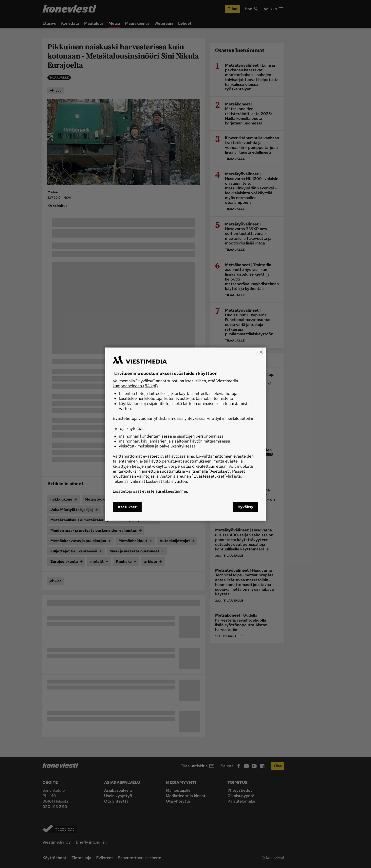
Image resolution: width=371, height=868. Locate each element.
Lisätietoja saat (150, 491)
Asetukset (127, 507)
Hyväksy (245, 507)
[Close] (261, 352)
